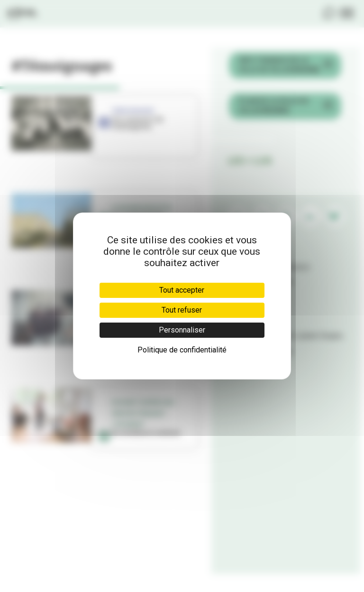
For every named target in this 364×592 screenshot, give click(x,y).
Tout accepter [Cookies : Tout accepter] (182, 290)
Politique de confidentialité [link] (182, 350)
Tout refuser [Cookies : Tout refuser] (182, 310)
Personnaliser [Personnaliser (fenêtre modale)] (182, 330)
